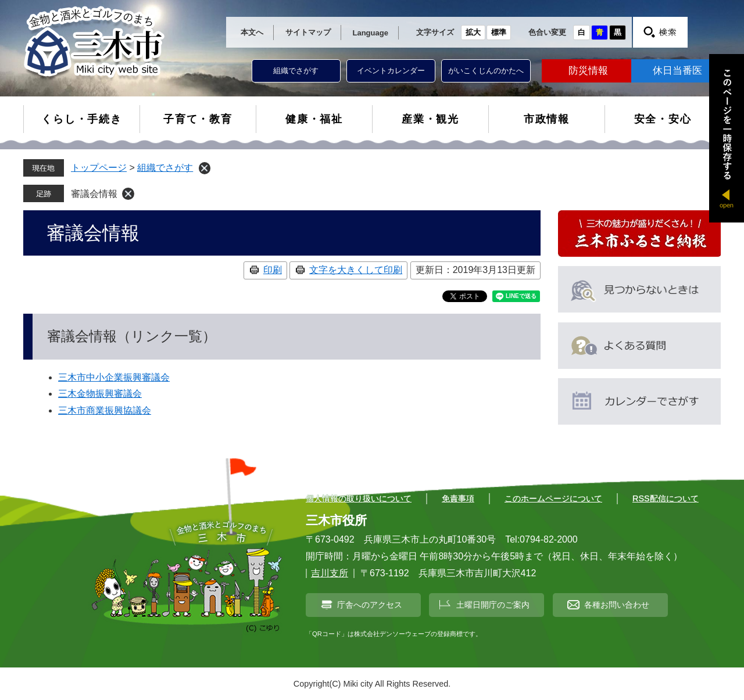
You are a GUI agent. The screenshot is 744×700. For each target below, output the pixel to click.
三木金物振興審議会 (100, 394)
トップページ (99, 168)
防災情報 (588, 71)
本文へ (252, 32)
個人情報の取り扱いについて (359, 498)
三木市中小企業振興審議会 (114, 377)
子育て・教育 (198, 119)
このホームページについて (553, 498)
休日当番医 (677, 71)
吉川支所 (330, 573)
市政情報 (547, 119)
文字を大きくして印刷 (356, 270)
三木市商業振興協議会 (105, 410)
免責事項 (458, 498)
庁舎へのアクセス (370, 605)
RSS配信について (666, 498)
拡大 (473, 32)
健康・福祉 (314, 119)
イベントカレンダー (391, 71)
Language (371, 33)
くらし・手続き (82, 119)
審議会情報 (94, 194)
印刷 (273, 270)
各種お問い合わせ (617, 605)
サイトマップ (308, 32)
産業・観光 (430, 119)
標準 (499, 32)
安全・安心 (663, 119)
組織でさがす (296, 71)
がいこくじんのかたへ (486, 71)
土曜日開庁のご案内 (493, 605)
